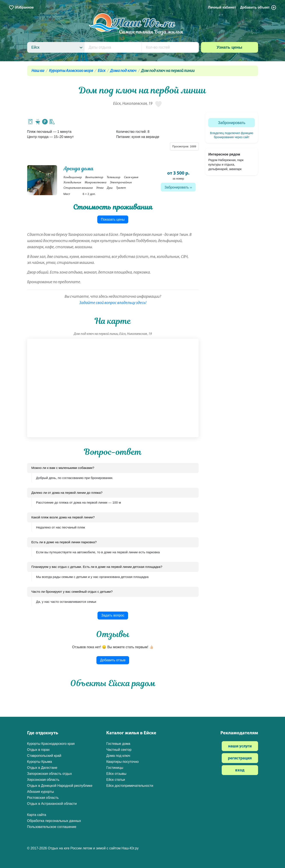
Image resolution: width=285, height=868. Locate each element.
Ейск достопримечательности (130, 786)
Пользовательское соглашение (52, 827)
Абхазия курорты (41, 792)
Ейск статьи (116, 780)
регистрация (240, 758)
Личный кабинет (222, 7)
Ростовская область (43, 798)
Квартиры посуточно (123, 762)
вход (240, 770)
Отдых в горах (38, 750)
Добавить (258, 7)
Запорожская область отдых (50, 774)
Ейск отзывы (116, 774)
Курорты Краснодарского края (51, 744)
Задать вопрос (113, 615)
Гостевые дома (118, 744)
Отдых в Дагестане (42, 768)
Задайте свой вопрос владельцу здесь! (113, 303)
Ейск (102, 71)
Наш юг (38, 71)
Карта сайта (37, 815)
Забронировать (177, 187)
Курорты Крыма (40, 762)
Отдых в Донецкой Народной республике (60, 786)
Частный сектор (119, 750)
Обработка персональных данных (54, 821)
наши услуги (240, 746)
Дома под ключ (123, 71)
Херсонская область (43, 780)
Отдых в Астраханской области (52, 804)
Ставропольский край (44, 756)
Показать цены (113, 219)
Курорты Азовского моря (71, 71)
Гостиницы (115, 768)
